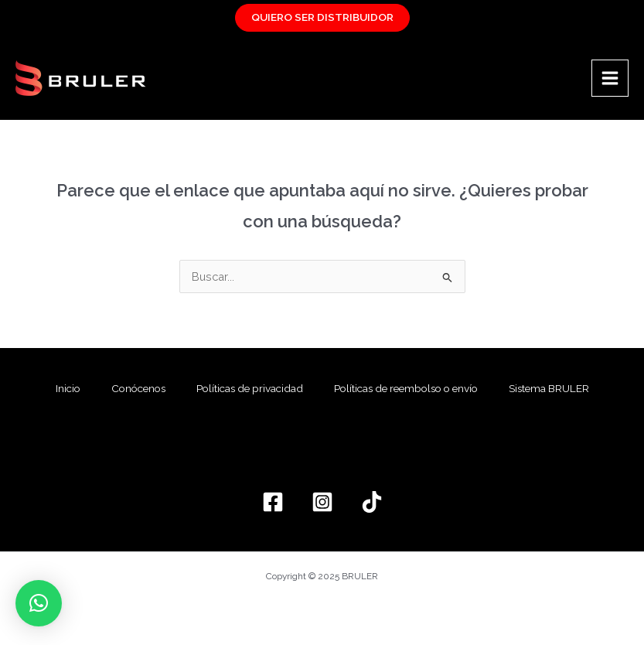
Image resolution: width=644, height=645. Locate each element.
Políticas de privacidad (250, 388)
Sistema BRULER (549, 388)
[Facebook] (273, 502)
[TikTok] (372, 502)
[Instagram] (322, 502)
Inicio (68, 388)
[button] (39, 603)
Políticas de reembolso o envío (406, 388)
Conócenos (138, 388)
